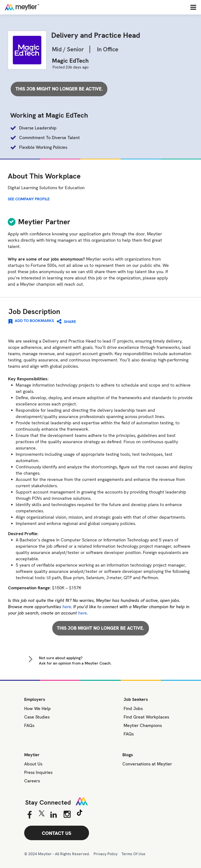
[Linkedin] (54, 815)
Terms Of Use (133, 854)
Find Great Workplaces (146, 717)
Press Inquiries (38, 772)
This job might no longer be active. (59, 89)
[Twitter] (41, 815)
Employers (35, 699)
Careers (32, 781)
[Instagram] (67, 814)
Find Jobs (133, 708)
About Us (33, 764)
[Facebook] (29, 815)
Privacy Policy (106, 854)
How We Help (37, 708)
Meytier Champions (143, 725)
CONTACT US (57, 833)
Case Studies (37, 717)
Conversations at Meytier (147, 764)
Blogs (128, 755)
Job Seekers (136, 699)
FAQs (29, 725)
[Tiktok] (80, 813)
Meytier (32, 755)
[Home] (37, 7)
